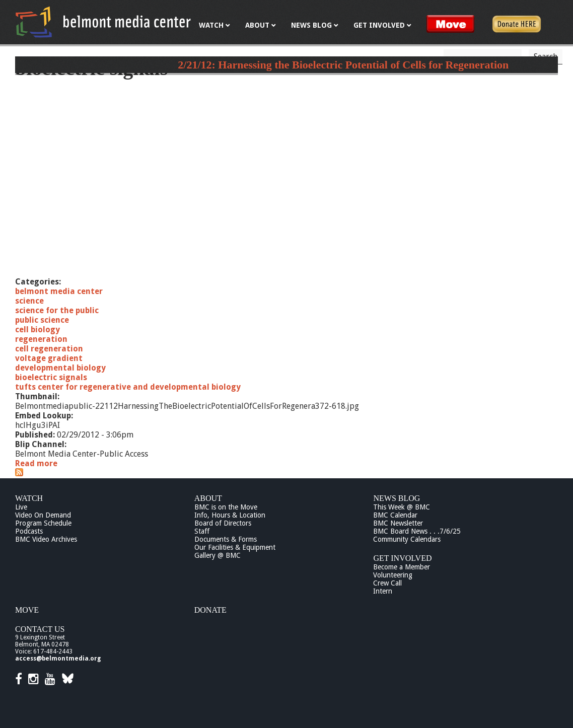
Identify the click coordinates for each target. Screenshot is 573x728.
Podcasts (29, 531)
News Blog (397, 498)
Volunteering (393, 575)
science (29, 301)
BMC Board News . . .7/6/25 (417, 531)
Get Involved (402, 558)
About (208, 498)
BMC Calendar (395, 515)
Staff (202, 531)
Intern (383, 591)
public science (42, 320)
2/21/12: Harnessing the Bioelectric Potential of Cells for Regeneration (343, 65)
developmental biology (60, 368)
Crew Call (387, 583)
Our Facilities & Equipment (235, 547)
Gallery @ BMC (218, 555)
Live (21, 507)
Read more (36, 463)
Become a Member (402, 567)
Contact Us (40, 629)
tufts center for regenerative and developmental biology (128, 387)
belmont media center (59, 291)
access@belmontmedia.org (58, 659)
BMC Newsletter (398, 523)
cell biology (38, 330)
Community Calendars (407, 539)
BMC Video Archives (46, 539)
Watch (29, 498)
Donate (210, 610)
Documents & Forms (226, 539)
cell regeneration (49, 349)
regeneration (41, 339)
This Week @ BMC (402, 507)
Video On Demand (43, 515)
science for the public (57, 310)
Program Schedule (43, 523)
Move (27, 610)
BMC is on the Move (226, 507)
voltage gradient (49, 358)
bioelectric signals (51, 377)
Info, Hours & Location (230, 515)
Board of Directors (223, 523)
